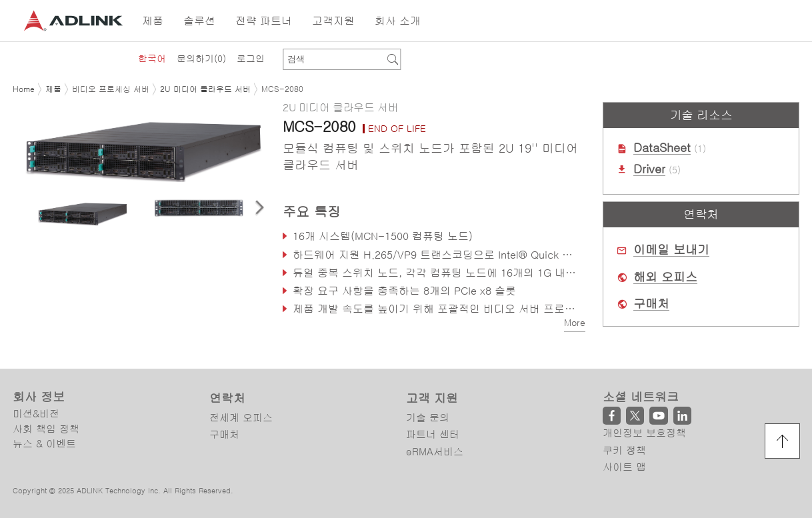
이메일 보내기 (671, 250)
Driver (649, 169)
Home (24, 89)
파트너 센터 (433, 434)
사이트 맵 (624, 467)
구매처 (651, 304)
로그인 (251, 59)
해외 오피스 (665, 277)
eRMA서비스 (435, 452)
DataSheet (662, 148)
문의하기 (201, 59)
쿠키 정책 (624, 450)
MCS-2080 (282, 89)
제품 (53, 89)
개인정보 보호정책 (644, 433)
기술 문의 (428, 418)
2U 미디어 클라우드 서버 (205, 89)
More (575, 323)
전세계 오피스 (241, 418)
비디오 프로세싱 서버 (111, 89)
